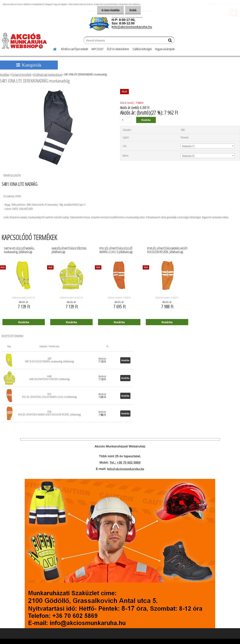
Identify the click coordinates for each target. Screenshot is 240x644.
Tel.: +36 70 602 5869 (125, 463)
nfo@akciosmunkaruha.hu (126, 469)
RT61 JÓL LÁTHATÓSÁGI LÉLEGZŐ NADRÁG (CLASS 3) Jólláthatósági (116, 250)
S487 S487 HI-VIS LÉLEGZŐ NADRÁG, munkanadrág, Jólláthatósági (49, 360)
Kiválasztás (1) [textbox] (188, 146)
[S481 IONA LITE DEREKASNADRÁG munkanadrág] (56, 90)
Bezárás (133, 10)
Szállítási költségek (142, 49)
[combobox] (208, 146)
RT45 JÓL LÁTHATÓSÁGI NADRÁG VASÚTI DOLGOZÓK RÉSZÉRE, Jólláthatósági (167, 250)
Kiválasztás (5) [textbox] (188, 156)
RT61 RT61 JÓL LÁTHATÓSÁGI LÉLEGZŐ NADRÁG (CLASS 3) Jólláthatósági (49, 395)
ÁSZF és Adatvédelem (118, 49)
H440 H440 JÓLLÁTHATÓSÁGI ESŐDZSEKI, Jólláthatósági (50, 378)
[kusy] (126, 120)
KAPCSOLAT (98, 49)
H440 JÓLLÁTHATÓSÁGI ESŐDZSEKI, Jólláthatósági (69, 250)
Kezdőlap (5, 75)
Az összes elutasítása (110, 10)
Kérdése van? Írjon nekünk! (75, 49)
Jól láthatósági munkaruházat (48, 75)
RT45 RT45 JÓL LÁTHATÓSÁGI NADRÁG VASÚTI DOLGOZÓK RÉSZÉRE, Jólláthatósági (49, 413)
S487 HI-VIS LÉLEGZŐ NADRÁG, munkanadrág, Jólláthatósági (19, 250)
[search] (170, 41)
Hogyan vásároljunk (165, 49)
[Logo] (26, 41)
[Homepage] (53, 49)
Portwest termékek (21, 75)
